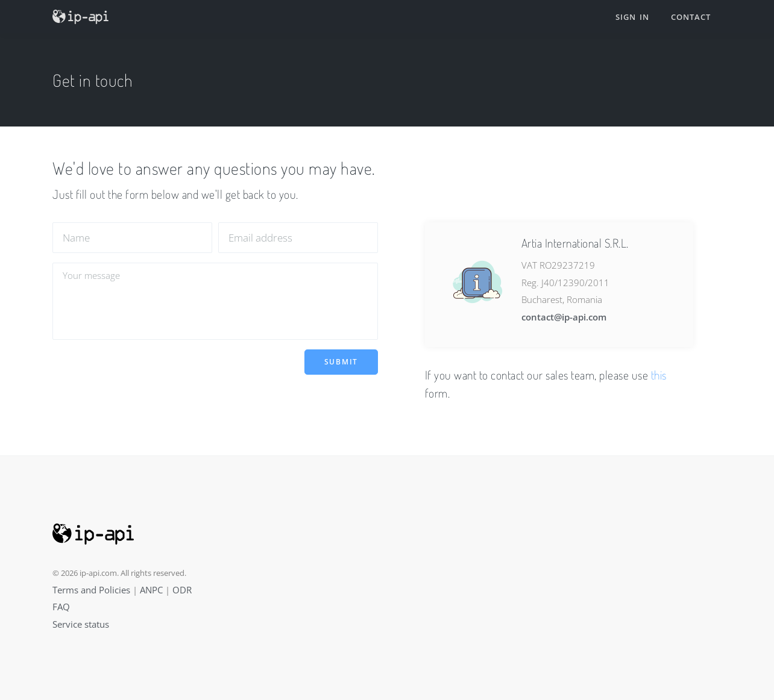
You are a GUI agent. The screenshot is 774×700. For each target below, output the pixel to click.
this (659, 375)
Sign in (632, 17)
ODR (182, 590)
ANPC (151, 590)
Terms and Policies (91, 590)
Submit (341, 362)
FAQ (61, 607)
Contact (691, 17)
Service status (81, 624)
